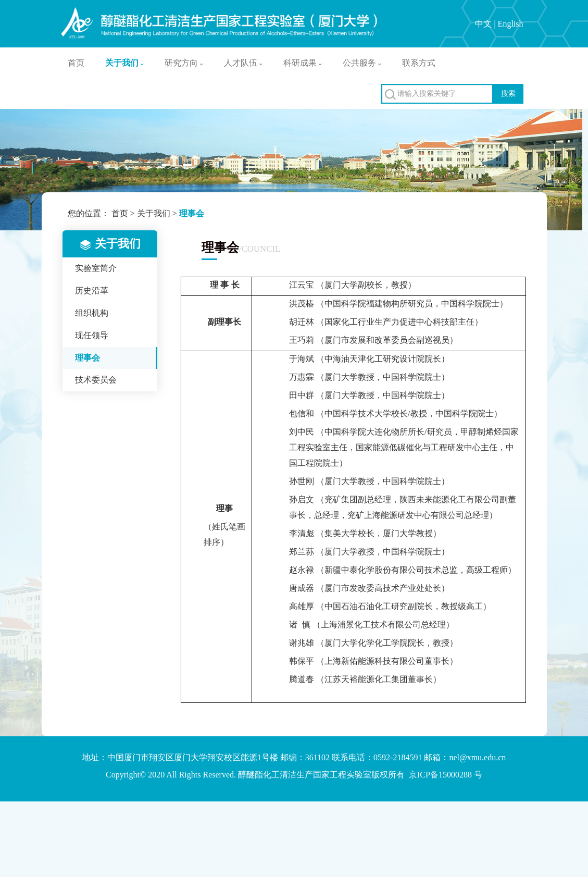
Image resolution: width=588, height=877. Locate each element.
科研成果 (303, 63)
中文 (483, 24)
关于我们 (124, 63)
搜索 (508, 94)
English (511, 24)
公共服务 (362, 63)
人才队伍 (243, 63)
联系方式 (419, 63)
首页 (76, 63)
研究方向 (184, 63)
